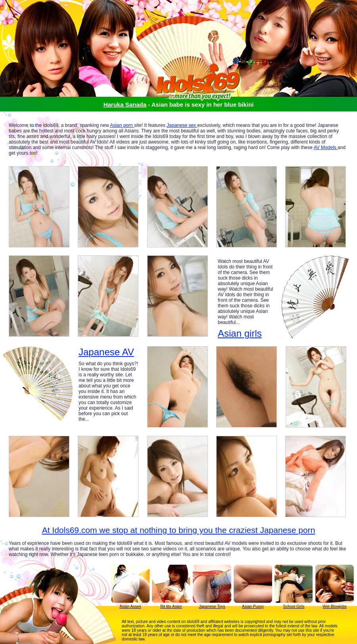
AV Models (326, 148)
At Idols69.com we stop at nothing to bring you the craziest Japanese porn (179, 530)
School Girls (294, 607)
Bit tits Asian (171, 607)
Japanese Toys (212, 607)
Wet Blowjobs (334, 607)
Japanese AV (106, 352)
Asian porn (122, 125)
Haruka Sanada (125, 104)
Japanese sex (182, 125)
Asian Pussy (253, 607)
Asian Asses (130, 607)
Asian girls (240, 333)
